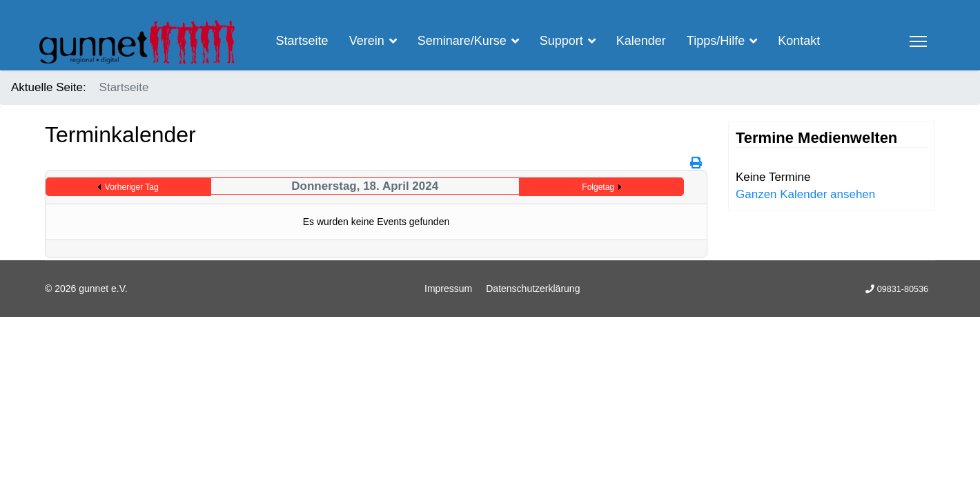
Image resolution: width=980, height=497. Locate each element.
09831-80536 (903, 289)
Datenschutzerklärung (533, 289)
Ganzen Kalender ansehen (805, 194)
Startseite (302, 41)
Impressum (448, 289)
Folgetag (598, 187)
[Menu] (918, 41)
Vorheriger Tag (132, 187)
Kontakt (799, 41)
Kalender (641, 41)
